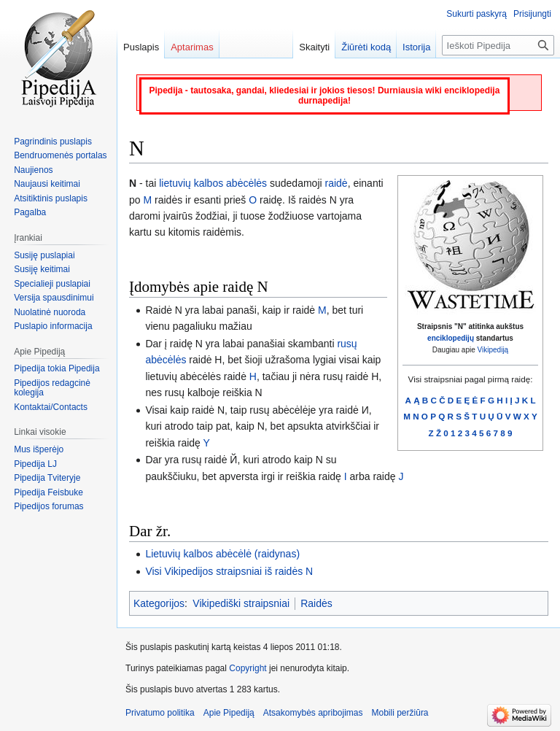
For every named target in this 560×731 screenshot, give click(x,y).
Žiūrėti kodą (366, 47)
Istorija (416, 47)
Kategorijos (159, 603)
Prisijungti (532, 14)
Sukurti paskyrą (477, 14)
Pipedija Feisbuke (48, 492)
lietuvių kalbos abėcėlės (213, 183)
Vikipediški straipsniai (241, 603)
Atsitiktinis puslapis (51, 198)
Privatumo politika (160, 713)
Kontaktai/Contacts (51, 407)
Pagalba (30, 212)
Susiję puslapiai (44, 255)
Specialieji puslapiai (52, 284)
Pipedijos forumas (48, 506)
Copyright (248, 668)
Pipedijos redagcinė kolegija (52, 388)
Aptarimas (192, 47)
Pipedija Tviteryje (47, 478)
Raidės (316, 603)
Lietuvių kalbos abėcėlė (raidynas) (222, 554)
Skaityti (314, 47)
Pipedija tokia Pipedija (57, 368)
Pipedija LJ (35, 464)
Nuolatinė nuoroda (50, 312)
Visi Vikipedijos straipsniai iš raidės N (229, 571)
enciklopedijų (451, 338)
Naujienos (33, 170)
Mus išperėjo (39, 449)
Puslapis (141, 47)
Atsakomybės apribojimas (313, 713)
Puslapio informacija (53, 326)
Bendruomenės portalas (60, 155)
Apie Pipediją (229, 713)
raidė (337, 183)
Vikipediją (493, 350)
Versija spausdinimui (54, 298)
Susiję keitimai (42, 269)
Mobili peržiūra (400, 713)
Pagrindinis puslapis (53, 142)
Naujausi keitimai (47, 184)
